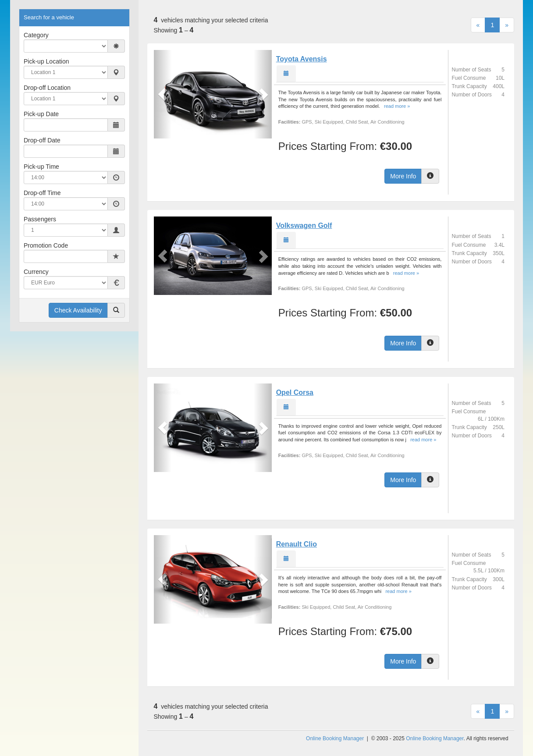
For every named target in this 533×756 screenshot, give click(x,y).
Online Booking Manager (335, 738)
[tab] (286, 74)
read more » (397, 106)
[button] (163, 94)
